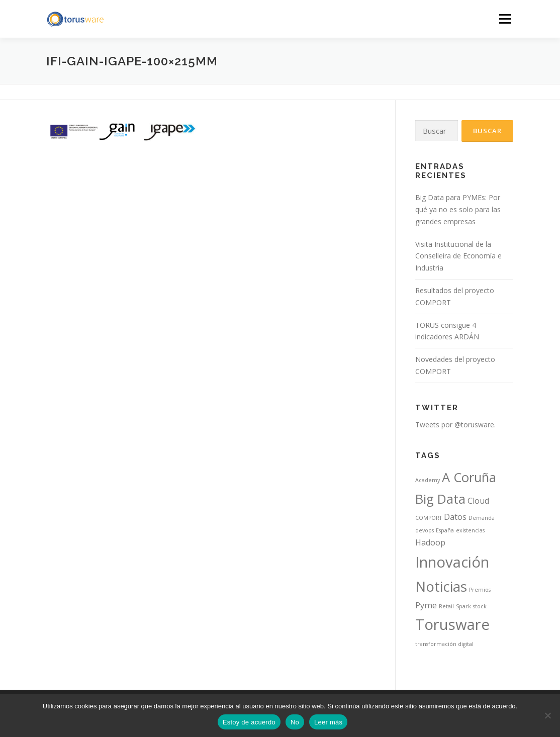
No (295, 722)
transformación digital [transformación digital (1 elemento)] (444, 644)
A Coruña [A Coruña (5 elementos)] (469, 477)
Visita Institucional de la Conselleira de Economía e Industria (458, 256)
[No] (547, 715)
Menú (505, 19)
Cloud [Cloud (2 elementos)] (478, 501)
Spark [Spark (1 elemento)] (463, 606)
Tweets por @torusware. (455, 425)
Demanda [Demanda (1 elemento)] (482, 518)
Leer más (328, 722)
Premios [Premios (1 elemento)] (480, 590)
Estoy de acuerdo (249, 722)
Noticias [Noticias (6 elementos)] (441, 586)
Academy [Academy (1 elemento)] (428, 480)
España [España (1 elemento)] (445, 530)
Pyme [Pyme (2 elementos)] (426, 605)
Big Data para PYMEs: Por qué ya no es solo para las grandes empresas (458, 209)
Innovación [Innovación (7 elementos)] (452, 562)
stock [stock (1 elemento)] (480, 606)
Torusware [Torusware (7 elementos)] (452, 624)
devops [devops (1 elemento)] (425, 530)
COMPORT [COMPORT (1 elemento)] (429, 518)
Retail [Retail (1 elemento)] (446, 606)
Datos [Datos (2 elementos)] (455, 517)
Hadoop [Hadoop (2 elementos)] (430, 542)
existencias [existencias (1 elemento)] (470, 530)
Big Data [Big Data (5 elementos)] (440, 499)
